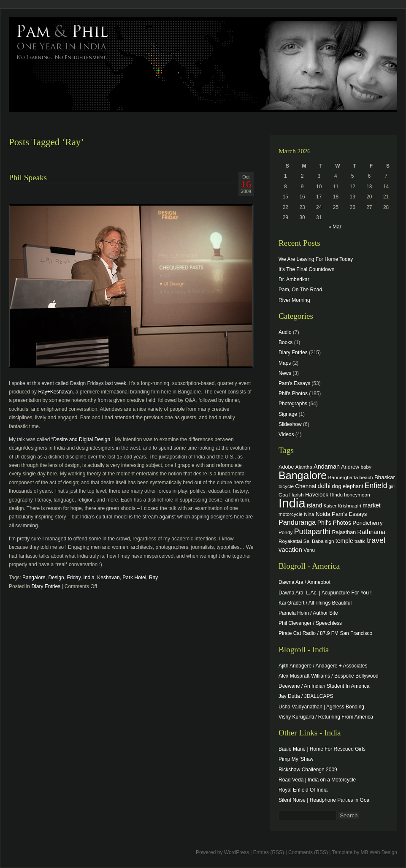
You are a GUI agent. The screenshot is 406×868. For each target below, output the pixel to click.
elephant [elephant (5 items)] (353, 486)
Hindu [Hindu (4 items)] (336, 495)
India (89, 578)
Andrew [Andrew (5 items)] (350, 467)
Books (286, 342)
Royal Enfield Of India (303, 790)
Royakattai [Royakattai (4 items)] (290, 541)
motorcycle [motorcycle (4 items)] (291, 514)
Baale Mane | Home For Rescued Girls (322, 749)
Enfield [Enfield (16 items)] (376, 486)
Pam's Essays (294, 383)
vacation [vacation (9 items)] (290, 549)
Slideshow (290, 424)
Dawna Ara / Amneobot (304, 582)
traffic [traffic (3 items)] (360, 541)
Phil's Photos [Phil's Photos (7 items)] (334, 523)
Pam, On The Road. (301, 290)
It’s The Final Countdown (306, 269)
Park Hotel (134, 578)
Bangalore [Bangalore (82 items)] (303, 475)
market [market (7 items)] (372, 505)
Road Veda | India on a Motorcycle (317, 780)
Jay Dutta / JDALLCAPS (306, 696)
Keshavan (108, 578)
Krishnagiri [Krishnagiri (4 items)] (349, 506)
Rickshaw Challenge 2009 (308, 770)
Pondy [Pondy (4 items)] (286, 532)
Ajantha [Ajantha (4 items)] (304, 467)
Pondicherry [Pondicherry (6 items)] (367, 523)
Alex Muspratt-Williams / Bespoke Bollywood (329, 676)
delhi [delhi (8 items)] (324, 486)
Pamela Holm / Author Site (308, 613)
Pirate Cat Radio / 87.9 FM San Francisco (325, 633)
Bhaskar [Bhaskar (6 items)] (385, 477)
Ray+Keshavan (55, 392)
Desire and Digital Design (82, 439)
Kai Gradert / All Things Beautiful (315, 603)
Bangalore (34, 578)
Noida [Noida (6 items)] (323, 514)
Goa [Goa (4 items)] (283, 495)
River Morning (294, 300)
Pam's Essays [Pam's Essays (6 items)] (349, 514)
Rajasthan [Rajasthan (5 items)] (344, 532)
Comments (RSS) (308, 852)
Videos (286, 434)
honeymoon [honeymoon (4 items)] (357, 495)
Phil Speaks (28, 178)
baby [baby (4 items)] (366, 467)
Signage (288, 414)
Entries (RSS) (269, 852)
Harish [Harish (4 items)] (297, 495)
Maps (285, 363)
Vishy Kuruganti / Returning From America (326, 717)
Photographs (293, 404)
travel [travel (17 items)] (376, 540)
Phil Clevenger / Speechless (310, 623)
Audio (285, 332)
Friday (73, 578)
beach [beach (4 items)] (366, 477)
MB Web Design (379, 852)
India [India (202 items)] (292, 503)
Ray (153, 578)
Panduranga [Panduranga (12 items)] (297, 522)
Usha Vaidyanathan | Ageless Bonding (321, 707)
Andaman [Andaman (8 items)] (327, 467)
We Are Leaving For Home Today (316, 259)
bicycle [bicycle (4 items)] (286, 486)
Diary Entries (46, 586)
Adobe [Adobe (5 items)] (286, 467)
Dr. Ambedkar (294, 279)
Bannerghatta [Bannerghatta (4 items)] (343, 477)
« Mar (335, 227)
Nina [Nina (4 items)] (309, 514)
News (285, 373)
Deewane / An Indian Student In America (324, 686)
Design (56, 578)
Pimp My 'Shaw (296, 759)
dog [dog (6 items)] (336, 486)
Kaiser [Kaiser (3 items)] (330, 506)
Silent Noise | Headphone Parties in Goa (324, 800)
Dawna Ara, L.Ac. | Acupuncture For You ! (325, 593)
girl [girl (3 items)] (392, 486)
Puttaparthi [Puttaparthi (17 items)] (312, 532)
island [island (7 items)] (314, 505)
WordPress (237, 852)
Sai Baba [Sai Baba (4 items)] (314, 541)
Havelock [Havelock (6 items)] (317, 495)
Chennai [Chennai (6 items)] (306, 486)
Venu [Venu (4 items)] (309, 550)
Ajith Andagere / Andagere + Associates (323, 666)
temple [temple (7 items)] (344, 541)
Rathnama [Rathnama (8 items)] (372, 532)
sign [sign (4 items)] (330, 541)
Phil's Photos (293, 393)
